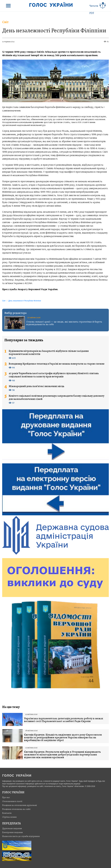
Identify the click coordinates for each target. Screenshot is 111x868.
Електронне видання (12, 832)
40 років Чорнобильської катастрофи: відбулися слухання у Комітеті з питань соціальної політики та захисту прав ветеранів (54, 375)
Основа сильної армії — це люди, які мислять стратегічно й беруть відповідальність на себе (64, 323)
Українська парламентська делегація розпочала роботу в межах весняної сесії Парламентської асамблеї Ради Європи (64, 720)
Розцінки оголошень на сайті (16, 809)
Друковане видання (12, 828)
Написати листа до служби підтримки (21, 836)
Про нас (6, 797)
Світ (5, 22)
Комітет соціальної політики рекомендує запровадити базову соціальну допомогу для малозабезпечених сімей (57, 397)
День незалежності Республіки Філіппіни (54, 30)
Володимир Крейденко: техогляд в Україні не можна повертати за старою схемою (57, 364)
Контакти (7, 813)
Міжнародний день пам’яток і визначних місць (37, 386)
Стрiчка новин (9, 817)
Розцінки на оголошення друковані (20, 805)
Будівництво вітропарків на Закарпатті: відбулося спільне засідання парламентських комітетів (49, 353)
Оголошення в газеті (12, 801)
